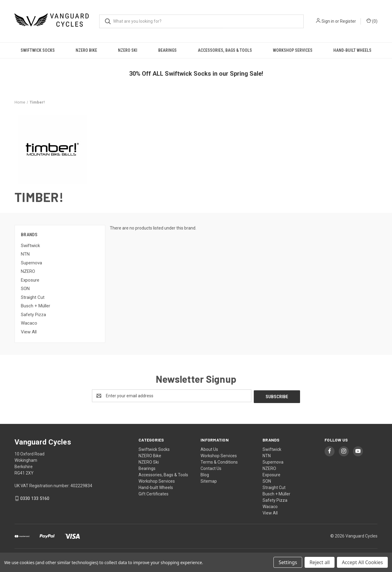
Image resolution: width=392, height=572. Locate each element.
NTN (25, 254)
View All (29, 332)
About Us (209, 448)
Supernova (31, 263)
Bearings (167, 50)
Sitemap (209, 480)
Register (348, 21)
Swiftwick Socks (38, 50)
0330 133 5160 (35, 498)
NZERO (28, 271)
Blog (205, 474)
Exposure (30, 280)
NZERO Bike (86, 50)
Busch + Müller (36, 306)
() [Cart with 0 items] (372, 21)
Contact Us (211, 468)
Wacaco (29, 323)
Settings (288, 562)
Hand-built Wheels (352, 50)
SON (25, 289)
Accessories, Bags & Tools (225, 50)
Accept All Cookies (362, 562)
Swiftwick (30, 246)
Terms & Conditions (219, 461)
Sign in (328, 21)
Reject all (320, 562)
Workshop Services (293, 50)
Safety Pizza (33, 315)
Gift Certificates (154, 493)
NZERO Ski (128, 50)
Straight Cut (33, 297)
